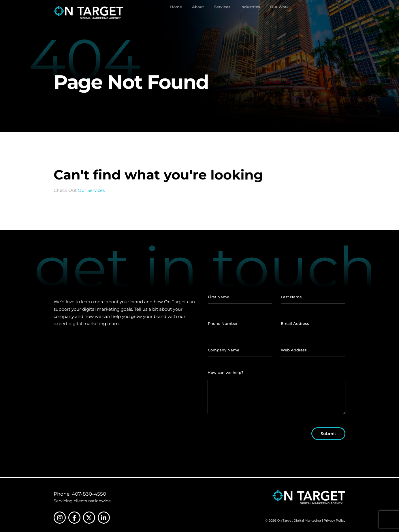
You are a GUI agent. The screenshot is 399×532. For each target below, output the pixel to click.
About (198, 13)
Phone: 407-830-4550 (80, 494)
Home (176, 13)
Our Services (91, 190)
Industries (250, 13)
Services (222, 13)
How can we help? (225, 373)
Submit (328, 434)
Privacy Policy (335, 520)
